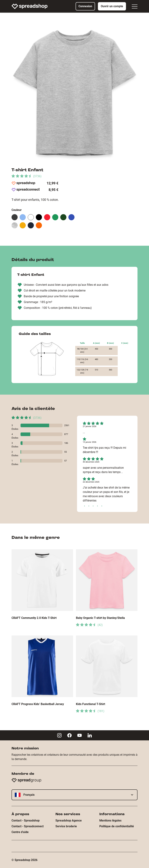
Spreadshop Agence (69, 820)
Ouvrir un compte (112, 6)
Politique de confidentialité (117, 826)
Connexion (85, 6)
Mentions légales (110, 820)
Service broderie (66, 826)
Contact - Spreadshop (26, 820)
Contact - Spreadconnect (28, 826)
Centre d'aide (20, 832)
